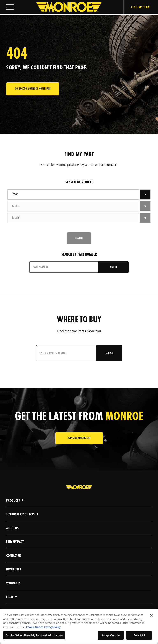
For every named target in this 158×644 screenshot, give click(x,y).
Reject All (139, 635)
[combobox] (74, 194)
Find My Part (15, 542)
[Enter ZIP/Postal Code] (66, 353)
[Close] (151, 615)
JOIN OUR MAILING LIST (79, 438)
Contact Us (14, 556)
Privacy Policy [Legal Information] (52, 627)
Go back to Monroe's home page (33, 89)
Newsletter (14, 570)
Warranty (13, 583)
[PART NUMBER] (64, 267)
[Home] (65, 7)
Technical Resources (23, 515)
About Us (12, 528)
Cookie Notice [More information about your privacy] (34, 627)
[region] (79, 626)
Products (15, 501)
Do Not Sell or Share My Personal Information (34, 635)
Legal (12, 597)
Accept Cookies (111, 635)
